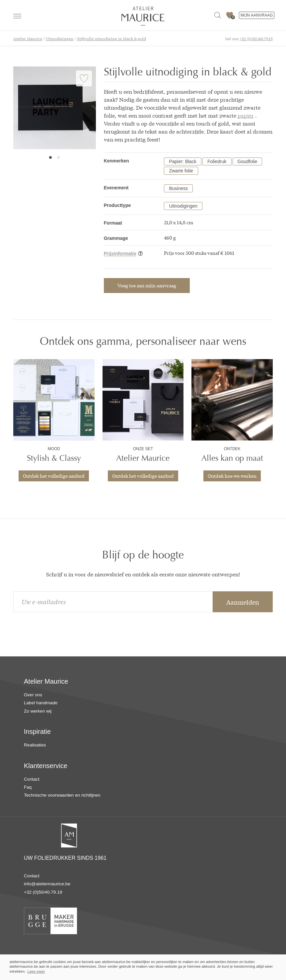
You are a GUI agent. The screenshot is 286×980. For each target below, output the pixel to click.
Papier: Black (182, 161)
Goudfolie (248, 161)
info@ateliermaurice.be (47, 884)
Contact (32, 779)
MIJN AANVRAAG (257, 15)
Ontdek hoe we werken (232, 476)
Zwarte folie (181, 171)
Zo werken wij (38, 711)
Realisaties (35, 745)
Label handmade (41, 703)
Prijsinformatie (120, 253)
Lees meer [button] (36, 971)
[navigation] (17, 16)
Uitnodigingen (183, 206)
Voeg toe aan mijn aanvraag (147, 285)
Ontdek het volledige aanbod (54, 476)
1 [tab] (50, 157)
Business (178, 188)
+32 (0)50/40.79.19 (256, 39)
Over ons (33, 695)
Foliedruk (217, 161)
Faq (28, 787)
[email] (113, 602)
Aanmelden (243, 602)
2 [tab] (58, 157)
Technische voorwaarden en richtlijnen (62, 795)
